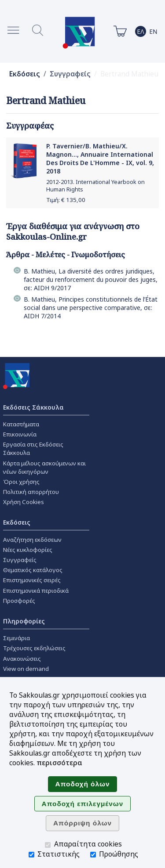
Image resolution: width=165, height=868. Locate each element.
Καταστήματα (21, 424)
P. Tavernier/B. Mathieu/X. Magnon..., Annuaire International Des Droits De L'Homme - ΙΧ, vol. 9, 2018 (100, 158)
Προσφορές (19, 601)
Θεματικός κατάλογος (33, 570)
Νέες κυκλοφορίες (28, 550)
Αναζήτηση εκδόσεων (32, 540)
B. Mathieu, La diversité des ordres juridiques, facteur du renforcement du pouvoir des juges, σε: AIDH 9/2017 (91, 279)
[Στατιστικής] (31, 855)
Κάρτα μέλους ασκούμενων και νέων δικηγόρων (44, 467)
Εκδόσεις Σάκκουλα (33, 407)
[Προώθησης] (93, 855)
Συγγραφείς (70, 74)
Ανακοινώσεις (22, 659)
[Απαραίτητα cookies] (48, 845)
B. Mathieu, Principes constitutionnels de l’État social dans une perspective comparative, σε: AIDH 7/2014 (91, 308)
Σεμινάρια (16, 638)
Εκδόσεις (25, 74)
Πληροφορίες (24, 621)
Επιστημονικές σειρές (32, 580)
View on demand (26, 669)
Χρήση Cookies (24, 502)
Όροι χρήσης (21, 482)
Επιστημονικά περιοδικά (36, 591)
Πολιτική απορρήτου (31, 492)
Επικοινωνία (20, 434)
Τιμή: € (66, 200)
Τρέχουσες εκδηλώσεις (34, 648)
